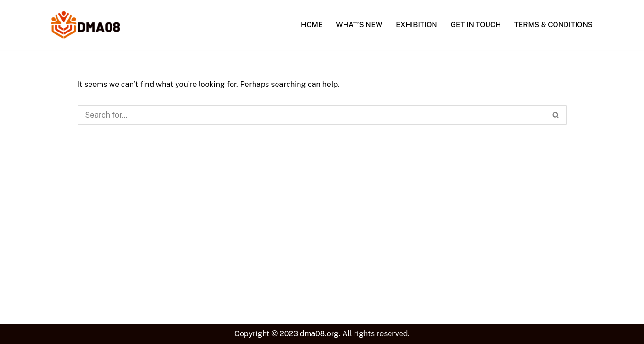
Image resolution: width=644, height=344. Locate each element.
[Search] (311, 115)
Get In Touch (476, 25)
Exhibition (416, 25)
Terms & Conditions (554, 25)
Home (312, 25)
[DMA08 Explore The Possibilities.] (85, 25)
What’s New (359, 25)
